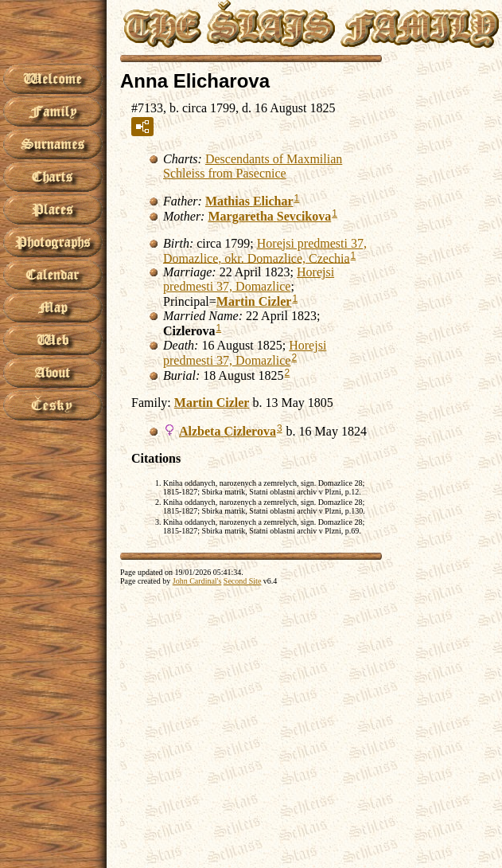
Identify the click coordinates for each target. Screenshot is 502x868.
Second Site (243, 581)
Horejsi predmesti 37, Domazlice (249, 279)
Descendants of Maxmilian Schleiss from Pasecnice (253, 166)
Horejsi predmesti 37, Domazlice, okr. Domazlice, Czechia (265, 251)
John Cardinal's (197, 581)
